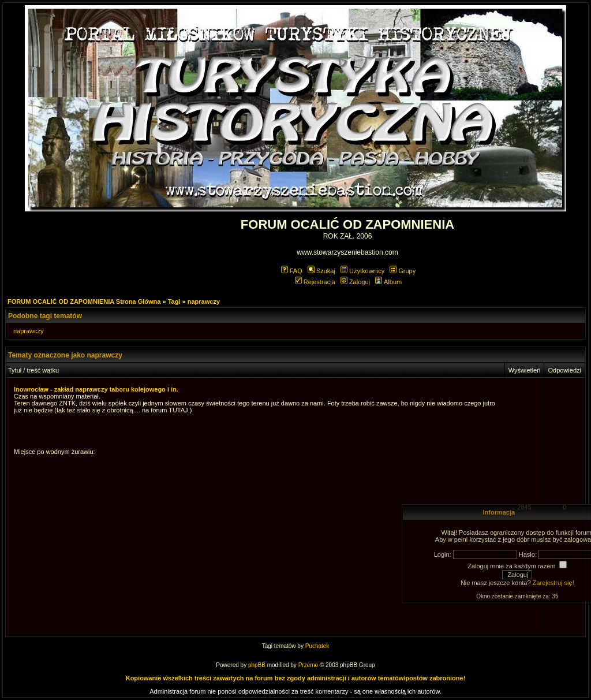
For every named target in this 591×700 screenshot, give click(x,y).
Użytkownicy (362, 271)
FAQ (292, 271)
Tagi (174, 301)
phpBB (257, 665)
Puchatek (317, 646)
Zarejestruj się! (553, 583)
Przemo (308, 665)
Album (388, 282)
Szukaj (321, 271)
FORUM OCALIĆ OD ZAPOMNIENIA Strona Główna (84, 301)
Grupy (403, 271)
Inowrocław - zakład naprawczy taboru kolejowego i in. (96, 389)
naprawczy (204, 301)
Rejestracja (315, 282)
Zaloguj (355, 282)
